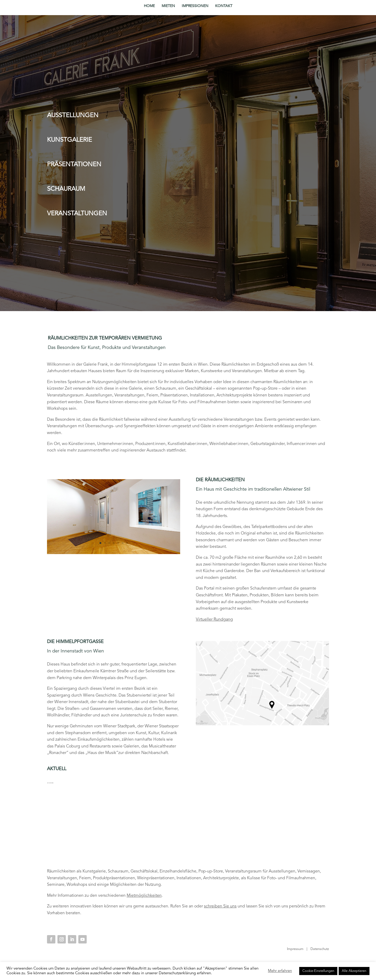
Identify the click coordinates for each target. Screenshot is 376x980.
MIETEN (168, 6)
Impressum (295, 949)
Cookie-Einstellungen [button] (318, 971)
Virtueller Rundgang (214, 620)
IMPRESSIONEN (195, 6)
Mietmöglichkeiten (144, 896)
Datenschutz (320, 949)
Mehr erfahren (280, 971)
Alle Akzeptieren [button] (354, 971)
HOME (149, 6)
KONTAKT (224, 6)
